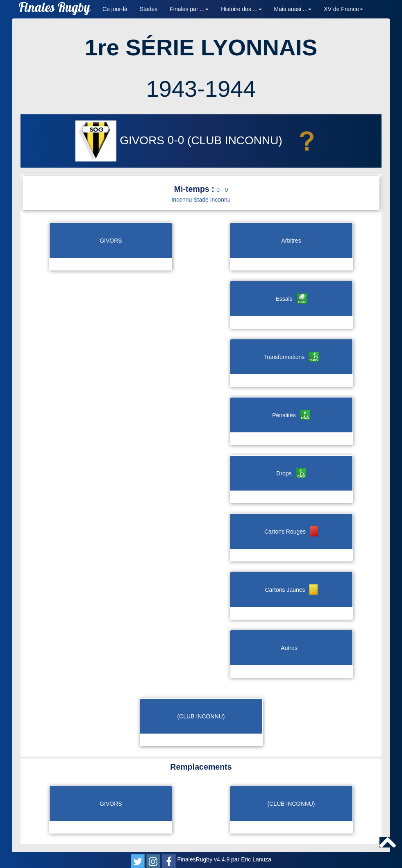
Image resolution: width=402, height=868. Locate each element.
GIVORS (121, 140)
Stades (149, 9)
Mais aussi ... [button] (293, 9)
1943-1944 (201, 89)
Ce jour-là (115, 9)
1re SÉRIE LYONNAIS (201, 47)
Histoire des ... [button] (241, 9)
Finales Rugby (54, 9)
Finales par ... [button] (189, 9)
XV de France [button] (343, 9)
